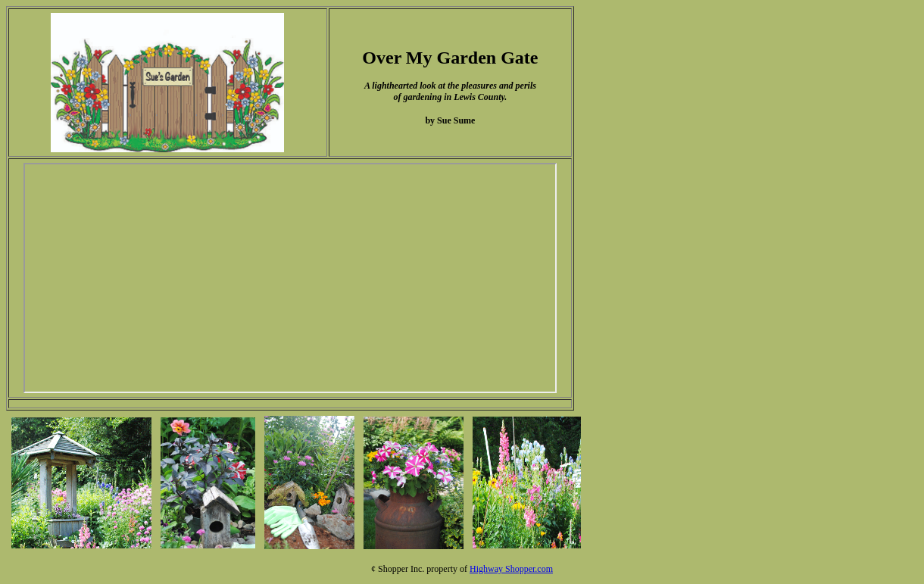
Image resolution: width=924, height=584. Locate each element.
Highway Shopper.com (511, 569)
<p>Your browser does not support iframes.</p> (290, 278)
